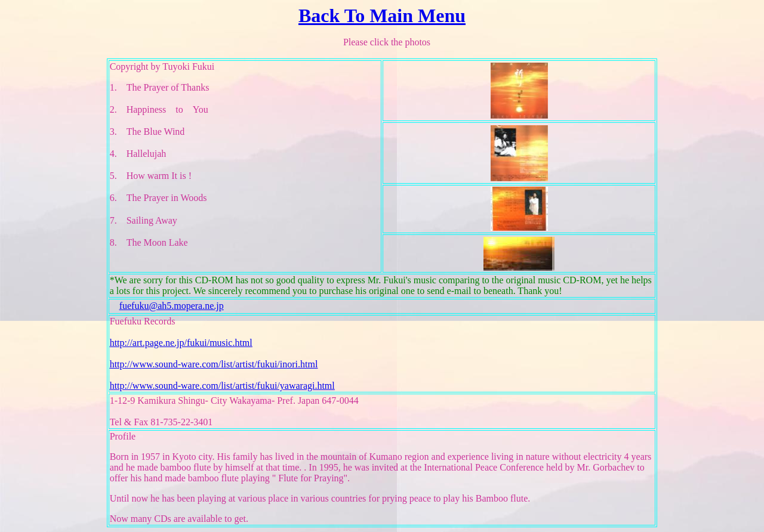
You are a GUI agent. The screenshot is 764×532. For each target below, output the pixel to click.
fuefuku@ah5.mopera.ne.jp (172, 306)
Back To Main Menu (382, 16)
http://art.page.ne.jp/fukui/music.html (181, 343)
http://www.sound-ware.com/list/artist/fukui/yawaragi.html (222, 386)
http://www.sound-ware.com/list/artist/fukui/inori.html (214, 364)
